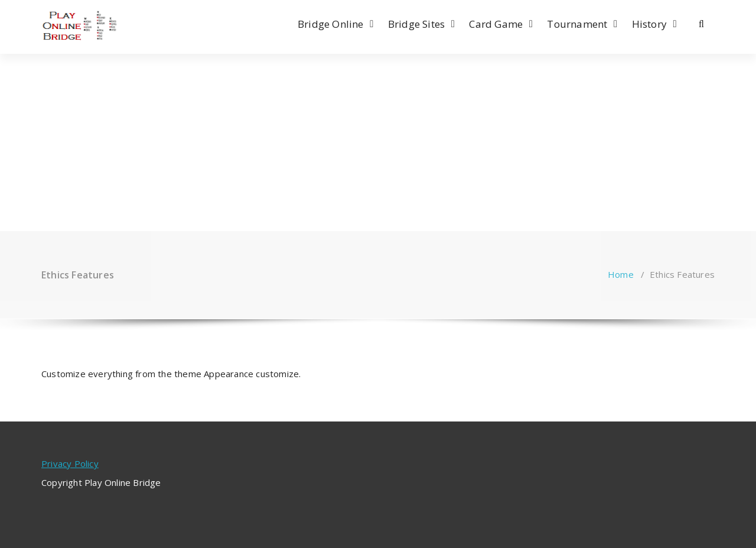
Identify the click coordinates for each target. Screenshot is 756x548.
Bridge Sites (416, 24)
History (649, 24)
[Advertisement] (378, 142)
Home (621, 274)
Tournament (577, 24)
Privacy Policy (70, 463)
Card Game (496, 24)
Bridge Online (331, 24)
